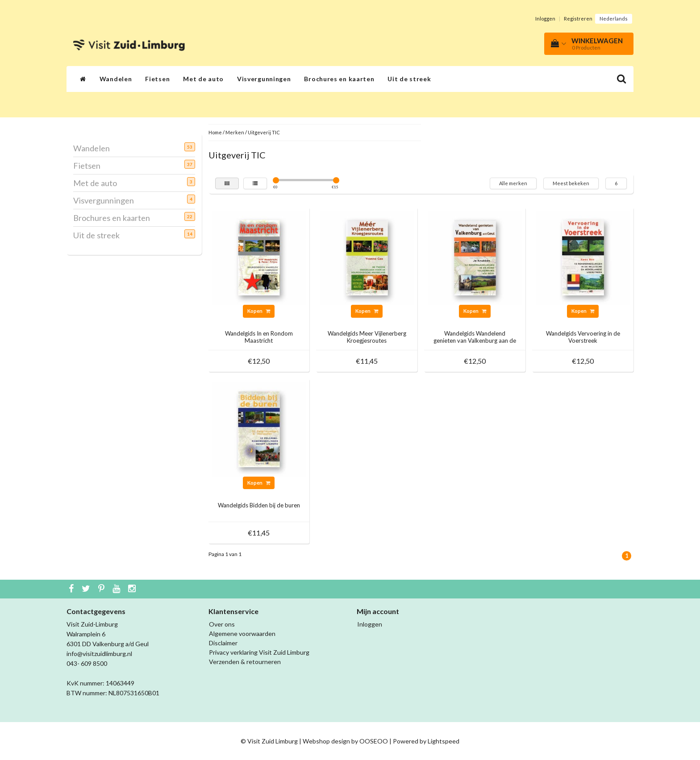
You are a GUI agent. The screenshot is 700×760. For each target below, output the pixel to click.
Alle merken (513, 183)
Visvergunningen (264, 79)
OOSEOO (374, 741)
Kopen (259, 311)
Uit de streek (409, 79)
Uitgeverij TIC (264, 132)
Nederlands (614, 19)
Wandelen (116, 79)
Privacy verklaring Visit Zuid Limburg (259, 652)
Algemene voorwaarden (242, 633)
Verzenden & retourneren (245, 662)
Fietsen (157, 79)
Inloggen (545, 19)
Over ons (222, 624)
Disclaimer (223, 643)
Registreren (578, 19)
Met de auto (203, 79)
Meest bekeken (571, 183)
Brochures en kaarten (339, 79)
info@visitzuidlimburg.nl (99, 654)
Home (215, 132)
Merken (235, 132)
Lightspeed (444, 741)
